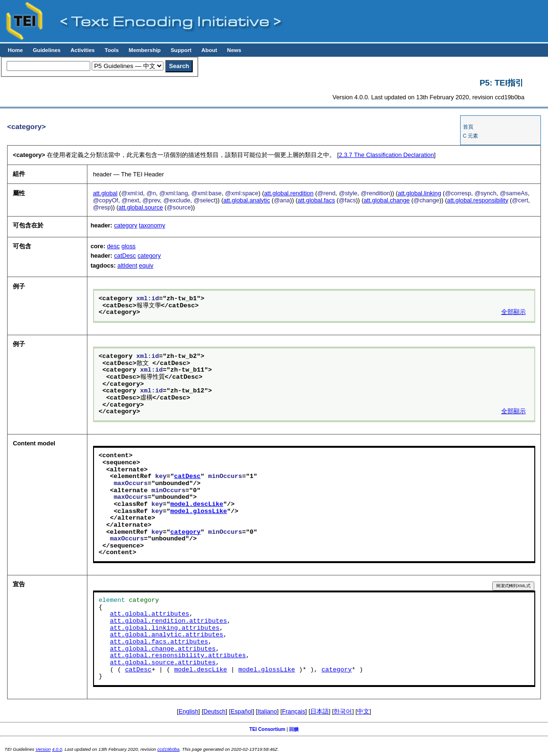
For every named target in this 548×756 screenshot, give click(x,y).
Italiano (267, 711)
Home (15, 50)
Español (241, 711)
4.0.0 (57, 749)
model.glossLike (199, 512)
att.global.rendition (289, 193)
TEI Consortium (267, 729)
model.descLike (197, 504)
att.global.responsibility (477, 200)
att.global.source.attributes (163, 663)
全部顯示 (514, 313)
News (234, 50)
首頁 (468, 127)
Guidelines (47, 50)
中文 (363, 711)
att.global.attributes (150, 614)
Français (294, 711)
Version (43, 749)
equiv (146, 265)
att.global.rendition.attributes (169, 621)
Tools (111, 50)
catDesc (125, 256)
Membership (145, 50)
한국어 (343, 711)
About (209, 50)
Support (181, 50)
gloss (128, 246)
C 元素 (471, 136)
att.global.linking (420, 193)
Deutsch (215, 711)
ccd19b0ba (168, 749)
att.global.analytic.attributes (167, 635)
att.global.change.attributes (163, 649)
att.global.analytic (247, 200)
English (188, 711)
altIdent (128, 265)
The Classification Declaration (386, 155)
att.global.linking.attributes (165, 628)
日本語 (320, 711)
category (125, 225)
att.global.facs (316, 200)
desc (113, 246)
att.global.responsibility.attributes (178, 656)
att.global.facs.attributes (159, 642)
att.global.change (387, 200)
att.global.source (141, 207)
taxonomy (152, 225)
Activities (82, 50)
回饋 (294, 729)
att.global (105, 193)
